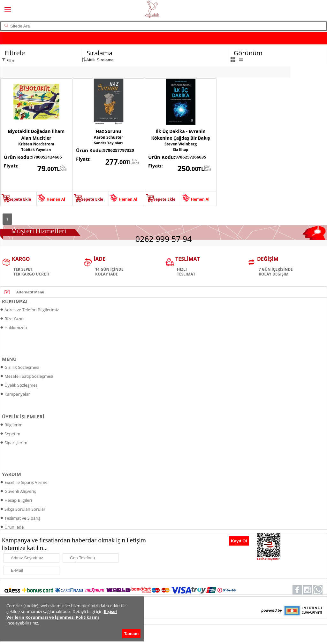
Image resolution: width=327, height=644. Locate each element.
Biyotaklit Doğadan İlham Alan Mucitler (36, 135)
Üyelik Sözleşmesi (22, 385)
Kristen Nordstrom (36, 144)
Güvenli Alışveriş (20, 491)
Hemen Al (56, 199)
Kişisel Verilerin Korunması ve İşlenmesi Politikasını (62, 614)
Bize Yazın (14, 319)
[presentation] (195, 543)
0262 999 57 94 (164, 239)
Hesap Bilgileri (18, 500)
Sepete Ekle (20, 199)
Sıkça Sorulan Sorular (25, 509)
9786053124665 (46, 157)
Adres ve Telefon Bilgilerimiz (32, 310)
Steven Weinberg (181, 144)
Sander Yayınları (109, 143)
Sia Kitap (181, 149)
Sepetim (12, 434)
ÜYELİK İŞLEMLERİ (23, 416)
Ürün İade (14, 527)
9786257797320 (119, 150)
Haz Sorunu (109, 131)
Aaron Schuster (109, 137)
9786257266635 (191, 157)
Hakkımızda (16, 328)
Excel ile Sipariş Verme (26, 482)
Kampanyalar (17, 394)
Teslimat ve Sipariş (22, 518)
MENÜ (9, 359)
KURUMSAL (15, 301)
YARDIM (11, 474)
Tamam (131, 634)
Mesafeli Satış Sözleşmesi (29, 376)
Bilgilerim (14, 425)
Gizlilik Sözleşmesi (22, 367)
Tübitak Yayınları (36, 149)
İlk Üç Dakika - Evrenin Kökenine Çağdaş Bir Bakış (180, 135)
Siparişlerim (16, 443)
